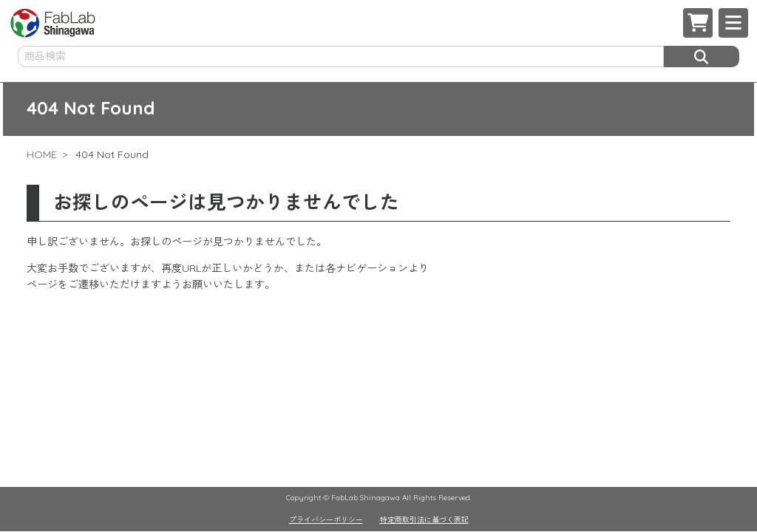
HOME (42, 154)
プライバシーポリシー (326, 520)
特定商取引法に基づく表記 (424, 520)
